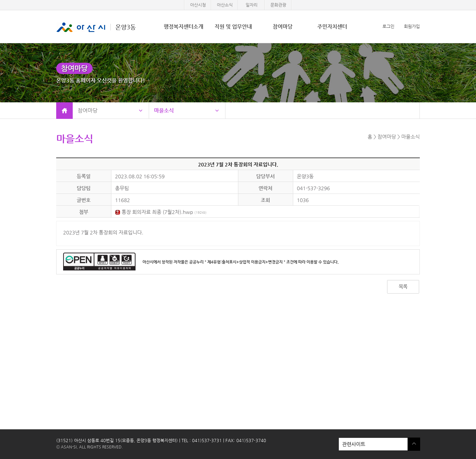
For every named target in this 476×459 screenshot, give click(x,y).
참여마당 (283, 27)
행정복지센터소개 (183, 27)
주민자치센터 (332, 27)
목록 (403, 286)
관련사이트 (373, 444)
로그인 (388, 26)
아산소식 (225, 5)
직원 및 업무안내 (233, 27)
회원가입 (412, 26)
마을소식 (164, 110)
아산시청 (198, 5)
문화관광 (278, 5)
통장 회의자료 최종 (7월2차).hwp (161, 212)
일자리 (252, 5)
